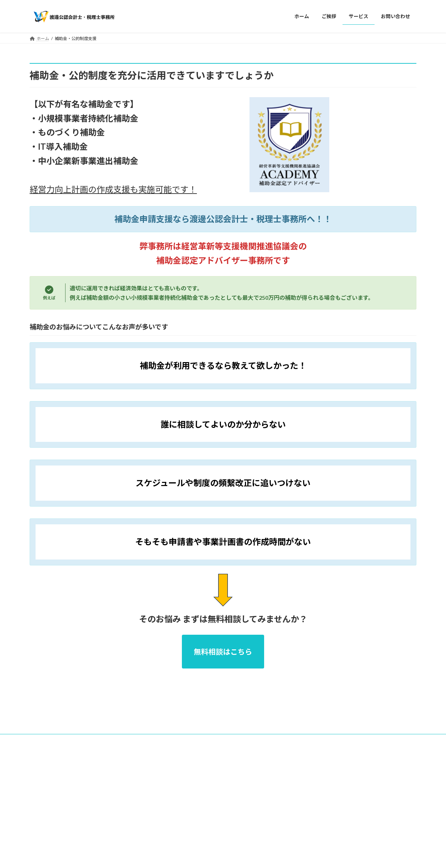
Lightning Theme (221, 774)
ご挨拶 (69, 745)
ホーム (43, 745)
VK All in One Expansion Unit (268, 774)
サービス (97, 745)
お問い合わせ (131, 745)
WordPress (185, 774)
